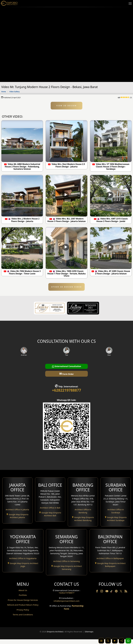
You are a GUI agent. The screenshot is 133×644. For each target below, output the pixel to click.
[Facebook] (97, 592)
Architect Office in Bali (50, 508)
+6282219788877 (66, 390)
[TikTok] (112, 592)
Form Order (66, 374)
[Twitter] (121, 592)
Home (4, 92)
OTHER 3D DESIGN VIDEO (66, 287)
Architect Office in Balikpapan (110, 558)
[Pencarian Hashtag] (101, 641)
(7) (125, 98)
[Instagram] (102, 592)
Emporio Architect (55, 636)
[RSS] (126, 592)
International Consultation (67, 366)
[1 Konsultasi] (128, 641)
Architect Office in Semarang (66, 561)
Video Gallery (14, 92)
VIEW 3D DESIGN (66, 106)
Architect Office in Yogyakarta (23, 558)
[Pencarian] (108, 641)
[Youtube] (107, 592)
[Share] (122, 641)
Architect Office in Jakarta (17, 509)
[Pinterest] (117, 592)
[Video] (115, 641)
